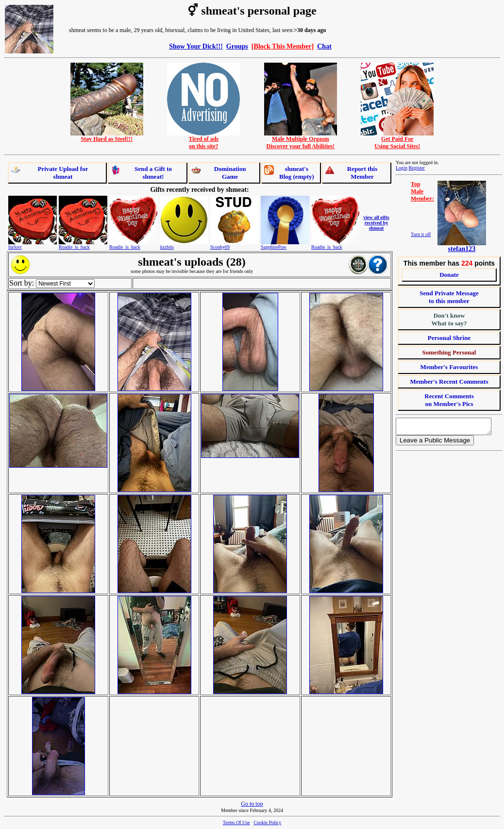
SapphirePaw (274, 247)
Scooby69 (220, 247)
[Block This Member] (283, 46)
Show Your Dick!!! (196, 46)
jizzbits (167, 247)
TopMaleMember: (422, 191)
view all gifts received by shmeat (376, 223)
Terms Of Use (236, 822)
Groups (237, 46)
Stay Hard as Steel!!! (107, 136)
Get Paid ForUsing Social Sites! (397, 140)
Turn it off (421, 234)
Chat (324, 46)
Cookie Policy (267, 822)
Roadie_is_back (74, 247)
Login (402, 168)
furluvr (15, 247)
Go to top (252, 804)
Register (416, 168)
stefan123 (462, 249)
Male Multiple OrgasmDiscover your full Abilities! (301, 140)
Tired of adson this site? (203, 140)
